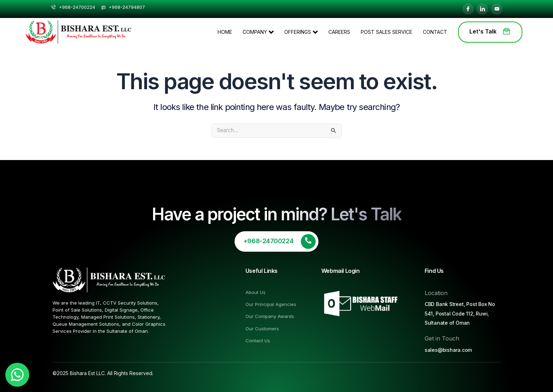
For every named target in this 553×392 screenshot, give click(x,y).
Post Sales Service (387, 32)
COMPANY (258, 32)
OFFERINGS (301, 32)
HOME (225, 32)
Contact (435, 32)
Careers (339, 32)
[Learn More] (276, 241)
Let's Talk (490, 31)
